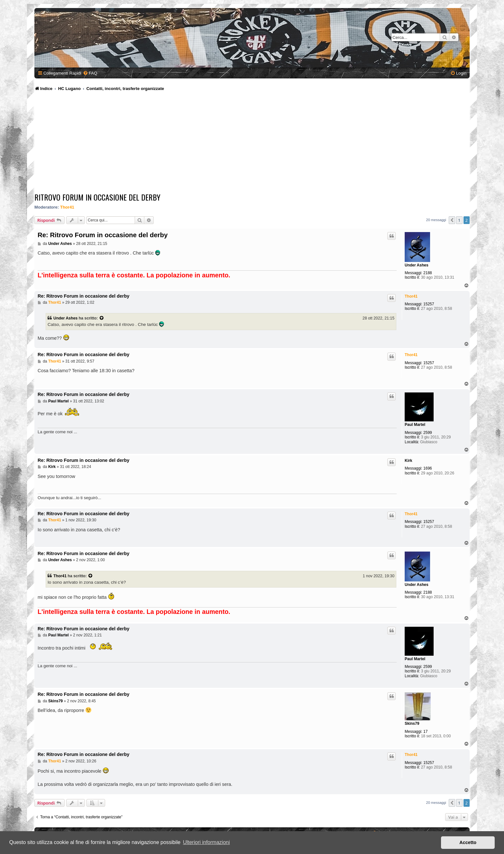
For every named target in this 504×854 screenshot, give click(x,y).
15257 (429, 304)
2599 (428, 433)
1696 (428, 468)
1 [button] (459, 220)
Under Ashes (417, 265)
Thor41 (67, 207)
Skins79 (412, 724)
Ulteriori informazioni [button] (206, 842)
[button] (452, 220)
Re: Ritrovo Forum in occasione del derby (103, 235)
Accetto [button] (468, 842)
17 (425, 732)
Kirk (408, 461)
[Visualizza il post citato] (102, 318)
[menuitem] (90, 73)
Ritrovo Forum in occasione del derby (97, 197)
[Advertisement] (252, 143)
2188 (428, 273)
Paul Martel (415, 425)
